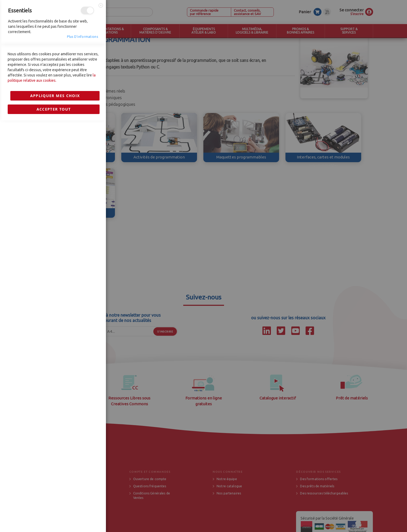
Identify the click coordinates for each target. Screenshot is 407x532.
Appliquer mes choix (55, 359)
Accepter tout (54, 373)
